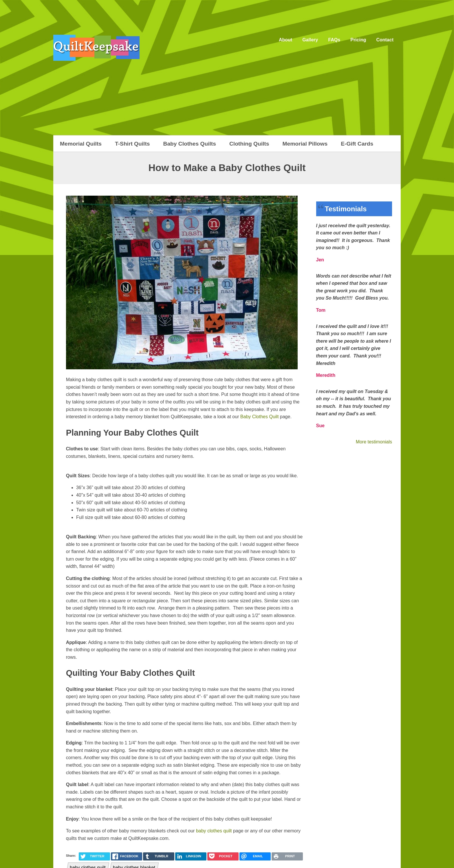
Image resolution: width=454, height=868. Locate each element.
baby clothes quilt (214, 831)
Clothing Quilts (249, 144)
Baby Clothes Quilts (190, 144)
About (285, 40)
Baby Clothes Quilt (260, 417)
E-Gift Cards (357, 144)
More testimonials (374, 442)
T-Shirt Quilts (132, 144)
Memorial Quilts (81, 144)
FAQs (334, 40)
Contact (385, 40)
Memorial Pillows (305, 144)
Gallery (310, 40)
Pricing (358, 40)
